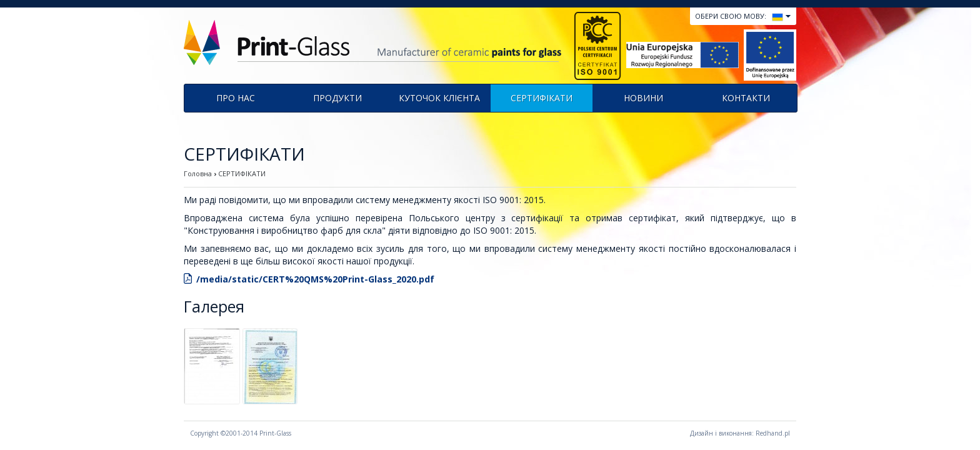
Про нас (236, 98)
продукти (337, 98)
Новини (643, 98)
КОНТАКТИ (746, 98)
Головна (198, 173)
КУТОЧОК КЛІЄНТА (439, 98)
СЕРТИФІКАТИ (542, 98)
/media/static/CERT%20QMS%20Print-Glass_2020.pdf (315, 279)
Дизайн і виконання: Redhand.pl (740, 433)
